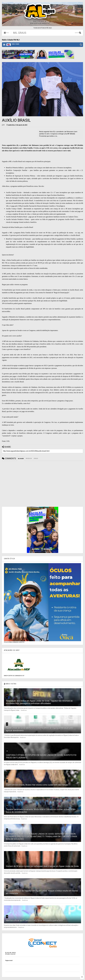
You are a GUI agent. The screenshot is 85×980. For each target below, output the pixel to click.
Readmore (24, 710)
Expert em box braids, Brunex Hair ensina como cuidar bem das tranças (37, 785)
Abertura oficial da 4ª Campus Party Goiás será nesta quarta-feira (34, 920)
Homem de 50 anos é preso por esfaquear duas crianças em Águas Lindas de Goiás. (42, 866)
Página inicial (9, 961)
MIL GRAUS (20, 33)
